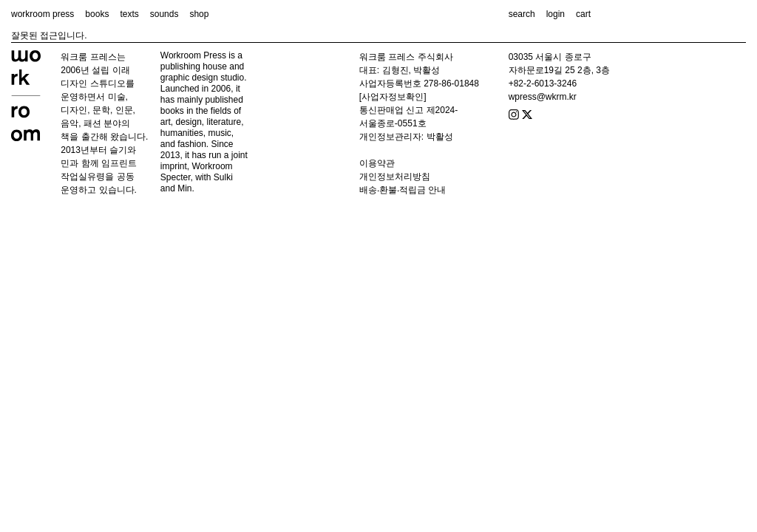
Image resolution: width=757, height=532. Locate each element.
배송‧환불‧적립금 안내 (403, 190)
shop (199, 14)
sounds (164, 14)
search (522, 14)
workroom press (43, 14)
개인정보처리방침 (395, 177)
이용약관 (377, 163)
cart (583, 14)
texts (129, 14)
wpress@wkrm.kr (543, 97)
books (97, 14)
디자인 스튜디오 (93, 83)
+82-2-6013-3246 (543, 83)
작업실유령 (83, 177)
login (556, 14)
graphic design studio (202, 78)
